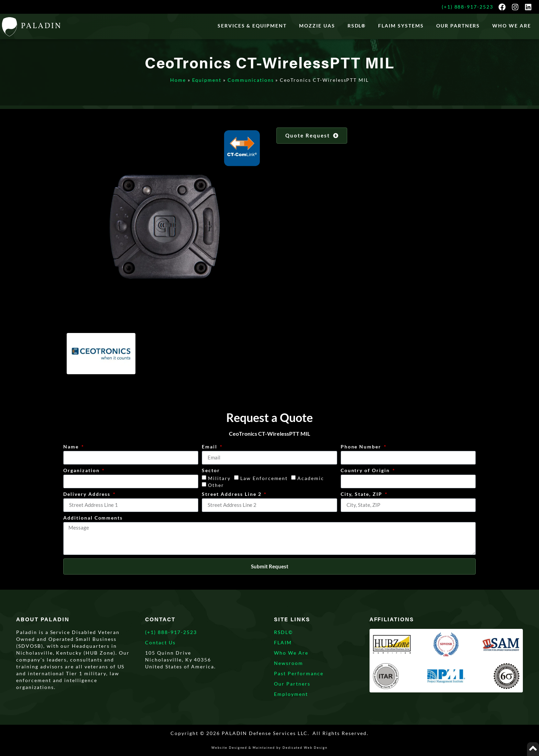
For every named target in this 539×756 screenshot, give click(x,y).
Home (178, 80)
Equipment (207, 80)
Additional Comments (93, 518)
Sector (211, 471)
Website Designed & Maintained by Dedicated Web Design (269, 748)
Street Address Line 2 (232, 494)
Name (72, 447)
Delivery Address (88, 494)
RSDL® (357, 26)
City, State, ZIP (362, 494)
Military (219, 478)
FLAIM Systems (401, 26)
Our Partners (458, 26)
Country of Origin (366, 471)
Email (210, 447)
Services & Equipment (252, 26)
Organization (82, 471)
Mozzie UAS (317, 26)
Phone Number (362, 447)
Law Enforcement (264, 478)
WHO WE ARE (512, 26)
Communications (251, 80)
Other (216, 485)
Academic (311, 478)
